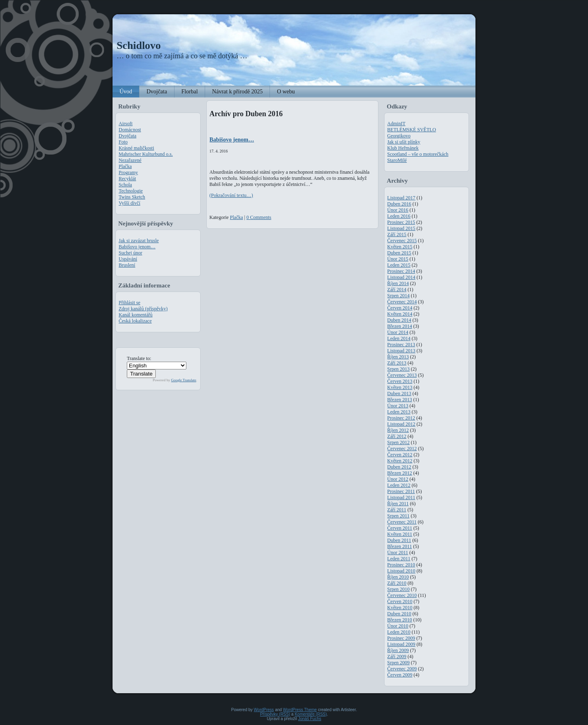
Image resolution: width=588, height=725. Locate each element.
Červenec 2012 (402, 449)
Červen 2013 (400, 381)
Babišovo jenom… (137, 247)
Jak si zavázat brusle (139, 241)
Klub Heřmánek (403, 148)
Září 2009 (397, 656)
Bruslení (127, 265)
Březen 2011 (400, 546)
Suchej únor (130, 253)
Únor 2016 (398, 210)
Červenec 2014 (402, 302)
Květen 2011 (400, 534)
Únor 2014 (398, 332)
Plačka (125, 166)
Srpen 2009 (399, 663)
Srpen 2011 (399, 516)
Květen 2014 (400, 314)
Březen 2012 (400, 473)
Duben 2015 (399, 253)
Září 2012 (397, 436)
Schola (125, 185)
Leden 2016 (399, 216)
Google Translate (184, 380)
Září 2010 (397, 583)
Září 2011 (397, 510)
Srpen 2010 (399, 589)
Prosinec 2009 (401, 638)
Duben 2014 (399, 320)
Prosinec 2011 (401, 491)
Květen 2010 (400, 608)
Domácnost (130, 130)
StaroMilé (397, 160)
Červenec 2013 (402, 375)
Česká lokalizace (135, 321)
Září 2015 (397, 234)
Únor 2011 (398, 553)
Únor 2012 (398, 479)
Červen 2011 (400, 528)
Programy (128, 172)
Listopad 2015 (401, 228)
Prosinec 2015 (401, 222)
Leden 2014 (399, 338)
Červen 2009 (400, 675)
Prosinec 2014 (401, 271)
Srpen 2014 (399, 296)
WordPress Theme (300, 710)
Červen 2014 (400, 308)
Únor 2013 (398, 406)
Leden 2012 (399, 485)
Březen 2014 (400, 326)
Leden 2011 (399, 559)
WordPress (264, 710)
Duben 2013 (399, 393)
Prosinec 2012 (401, 418)
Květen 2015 (400, 247)
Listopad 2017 (401, 198)
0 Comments (259, 217)
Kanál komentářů (136, 315)
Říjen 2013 (398, 357)
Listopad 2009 (401, 644)
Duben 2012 (399, 467)
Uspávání (128, 259)
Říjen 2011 (398, 504)
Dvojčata (127, 136)
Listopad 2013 (401, 351)
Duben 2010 (399, 614)
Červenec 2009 (402, 669)
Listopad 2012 (401, 424)
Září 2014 (397, 290)
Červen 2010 (400, 601)
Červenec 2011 (402, 522)
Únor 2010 (398, 626)
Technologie (131, 191)
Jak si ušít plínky (404, 142)
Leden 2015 (399, 265)
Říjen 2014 (398, 283)
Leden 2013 (399, 412)
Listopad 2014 (401, 277)
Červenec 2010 (402, 595)
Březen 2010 (400, 620)
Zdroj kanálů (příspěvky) (143, 309)
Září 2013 (397, 363)
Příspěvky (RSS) (275, 714)
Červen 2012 (400, 455)
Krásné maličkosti (136, 148)
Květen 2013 (400, 387)
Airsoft (126, 124)
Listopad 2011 (401, 497)
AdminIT (397, 124)
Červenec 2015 (402, 241)
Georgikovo (399, 136)
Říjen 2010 (398, 577)
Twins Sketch (132, 197)
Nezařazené (130, 160)
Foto (123, 142)
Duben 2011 (399, 540)
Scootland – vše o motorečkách (418, 154)
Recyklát (127, 179)
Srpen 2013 (399, 369)
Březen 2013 (400, 400)
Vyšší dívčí (129, 203)
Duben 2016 (399, 204)
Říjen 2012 (398, 430)
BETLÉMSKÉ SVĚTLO (412, 130)
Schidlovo (139, 45)
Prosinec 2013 (401, 345)
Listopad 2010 (401, 571)
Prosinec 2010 (401, 565)
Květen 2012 (400, 461)
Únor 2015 (398, 259)
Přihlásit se (129, 303)
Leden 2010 (399, 632)
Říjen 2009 (398, 650)
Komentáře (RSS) (311, 714)
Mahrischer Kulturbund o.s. (146, 154)
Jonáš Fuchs (310, 719)
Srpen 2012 (399, 442)
